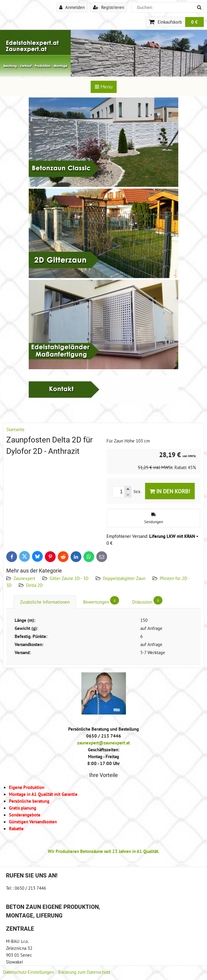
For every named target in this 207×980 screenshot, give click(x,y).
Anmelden (72, 7)
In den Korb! (170, 491)
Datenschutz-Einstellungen (28, 972)
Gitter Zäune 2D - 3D (69, 578)
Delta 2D (34, 585)
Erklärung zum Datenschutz (84, 972)
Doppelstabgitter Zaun (124, 578)
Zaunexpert (24, 578)
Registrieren (109, 7)
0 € (194, 22)
